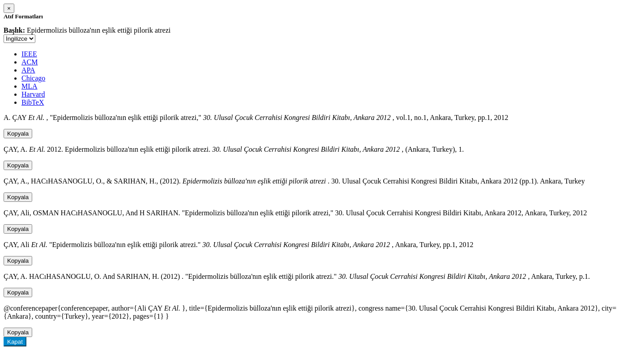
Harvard (33, 94)
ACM (30, 62)
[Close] (9, 8)
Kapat (15, 342)
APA (28, 70)
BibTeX (33, 102)
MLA (30, 86)
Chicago (33, 78)
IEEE (29, 54)
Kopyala (18, 134)
